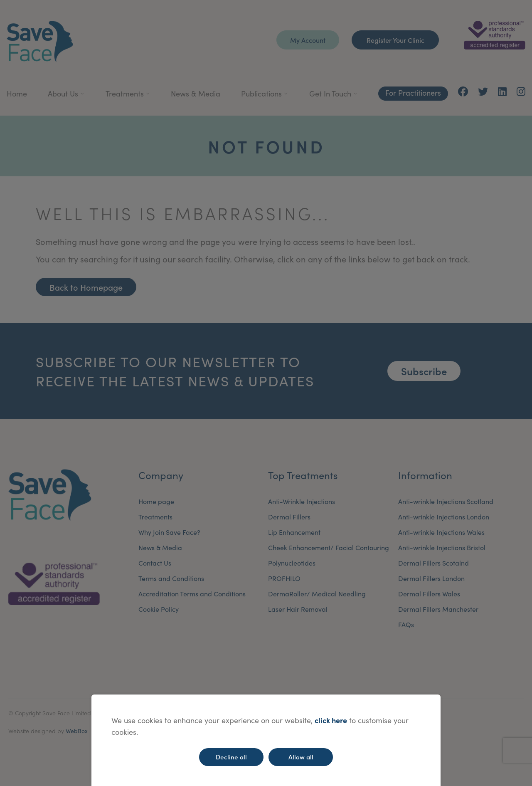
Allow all (301, 757)
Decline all (231, 757)
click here (331, 720)
